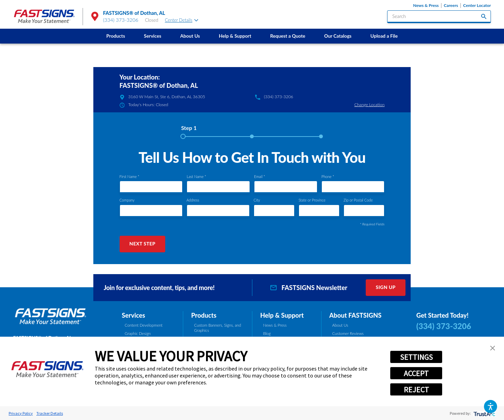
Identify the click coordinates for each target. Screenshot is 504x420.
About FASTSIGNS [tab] (355, 315)
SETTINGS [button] (416, 357)
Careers (451, 6)
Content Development (144, 325)
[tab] (189, 130)
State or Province (312, 200)
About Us (190, 36)
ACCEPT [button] (416, 373)
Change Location (370, 105)
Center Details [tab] (182, 20)
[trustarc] (484, 413)
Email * (260, 177)
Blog (267, 333)
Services (152, 36)
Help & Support (235, 36)
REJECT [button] (416, 390)
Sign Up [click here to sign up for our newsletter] (386, 287)
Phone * (328, 177)
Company (127, 200)
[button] (491, 407)
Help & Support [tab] (282, 315)
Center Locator (477, 6)
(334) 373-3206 (121, 20)
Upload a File (384, 36)
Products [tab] (204, 315)
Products (115, 36)
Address (193, 200)
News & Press (426, 6)
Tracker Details (50, 413)
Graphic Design (138, 333)
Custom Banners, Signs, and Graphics (218, 328)
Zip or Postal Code (358, 200)
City (257, 200)
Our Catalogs (338, 36)
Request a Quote (288, 36)
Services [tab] (133, 315)
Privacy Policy (21, 413)
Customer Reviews (348, 333)
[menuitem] (116, 36)
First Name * (130, 177)
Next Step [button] (142, 244)
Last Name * (196, 177)
